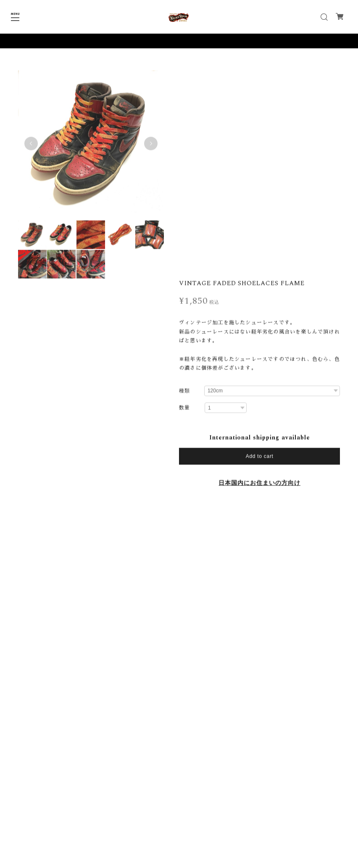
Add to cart (260, 250)
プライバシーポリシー (179, 825)
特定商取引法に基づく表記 (179, 836)
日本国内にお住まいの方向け (259, 277)
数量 (184, 202)
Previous (31, 145)
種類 (184, 185)
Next (150, 145)
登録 (231, 793)
